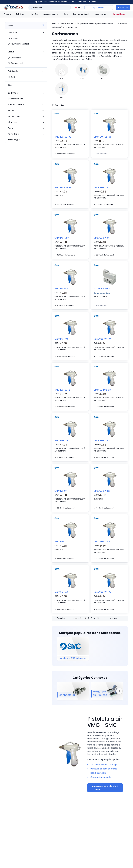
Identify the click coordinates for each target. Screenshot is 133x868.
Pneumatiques (67, 24)
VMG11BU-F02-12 (102, 137)
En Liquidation (119, 14)
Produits (7, 14)
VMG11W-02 (61, 491)
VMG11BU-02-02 (63, 137)
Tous (54, 24)
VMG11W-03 (61, 542)
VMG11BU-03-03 (63, 187)
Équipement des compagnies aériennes (95, 24)
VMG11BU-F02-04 (103, 592)
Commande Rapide (81, 14)
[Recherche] (31, 8)
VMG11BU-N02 (62, 238)
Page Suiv (113, 618)
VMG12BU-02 (61, 592)
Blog (66, 14)
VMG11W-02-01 (101, 238)
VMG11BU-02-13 (102, 441)
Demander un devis (102, 293)
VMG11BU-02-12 (102, 187)
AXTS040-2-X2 (102, 289)
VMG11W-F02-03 (102, 390)
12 (105, 618)
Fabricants (21, 14)
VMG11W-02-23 (102, 491)
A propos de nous (51, 14)
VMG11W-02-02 (62, 441)
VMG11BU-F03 (61, 289)
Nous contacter (101, 14)
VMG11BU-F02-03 (103, 339)
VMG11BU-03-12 (62, 390)
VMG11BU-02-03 (102, 542)
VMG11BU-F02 (61, 339)
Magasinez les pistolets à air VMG (105, 788)
